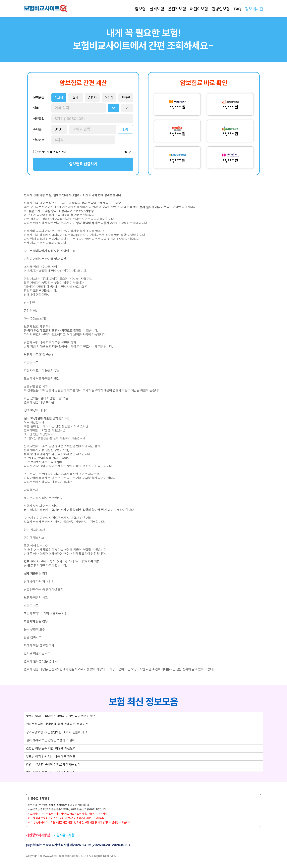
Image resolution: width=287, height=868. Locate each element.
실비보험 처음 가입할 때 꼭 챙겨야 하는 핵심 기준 (57, 724)
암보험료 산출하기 (83, 164)
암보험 (140, 9)
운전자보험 (177, 9)
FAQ (237, 9)
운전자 (92, 98)
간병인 (126, 98)
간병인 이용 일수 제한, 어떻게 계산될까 (51, 748)
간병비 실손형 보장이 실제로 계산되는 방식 (53, 765)
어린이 (109, 98)
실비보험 (157, 9)
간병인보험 (221, 9)
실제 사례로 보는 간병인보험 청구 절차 (50, 740)
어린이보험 (199, 9)
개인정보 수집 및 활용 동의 (51, 152)
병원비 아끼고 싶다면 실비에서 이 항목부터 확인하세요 (61, 716)
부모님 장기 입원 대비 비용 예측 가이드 (51, 757)
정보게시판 (254, 9)
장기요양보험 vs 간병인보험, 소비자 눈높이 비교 (57, 732)
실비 (76, 98)
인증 (125, 130)
